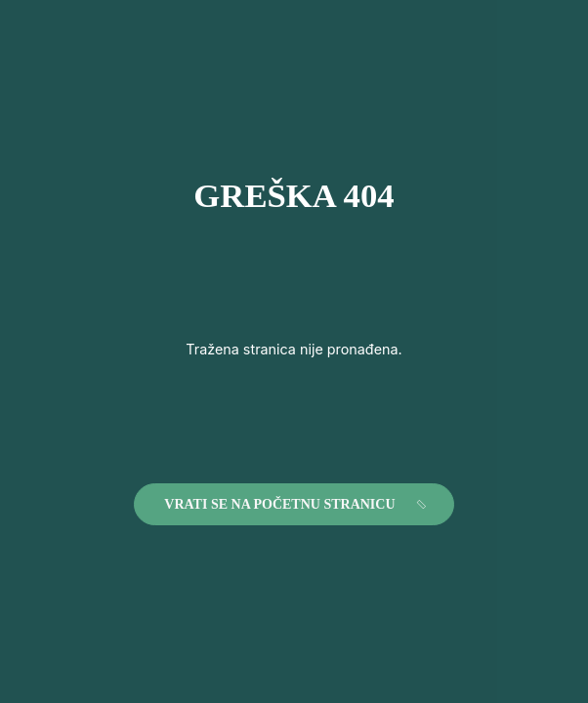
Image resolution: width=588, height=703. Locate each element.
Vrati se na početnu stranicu (297, 505)
